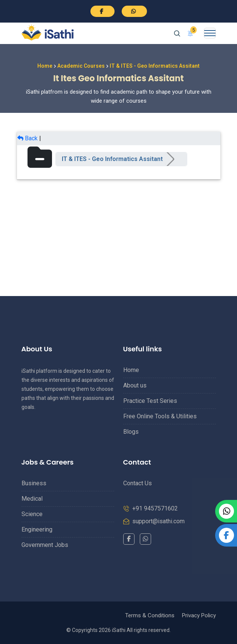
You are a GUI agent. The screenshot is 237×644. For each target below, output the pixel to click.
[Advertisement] (119, 232)
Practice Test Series (150, 401)
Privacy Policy (199, 615)
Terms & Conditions (150, 615)
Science (32, 514)
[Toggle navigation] (210, 33)
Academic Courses (81, 66)
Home (45, 66)
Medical (32, 499)
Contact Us (138, 483)
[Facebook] (129, 539)
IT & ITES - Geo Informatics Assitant (112, 159)
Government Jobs (45, 545)
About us (135, 385)
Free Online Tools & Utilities (160, 416)
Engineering (37, 529)
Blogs (131, 432)
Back (28, 138)
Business (34, 483)
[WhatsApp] (145, 539)
